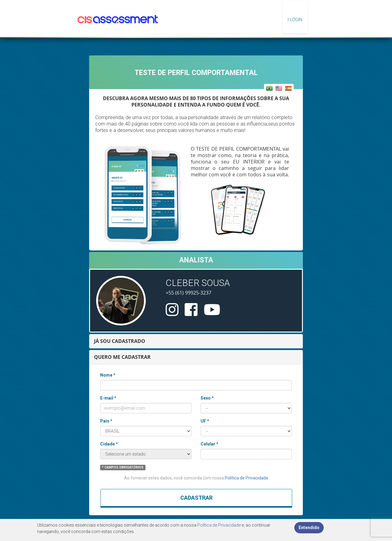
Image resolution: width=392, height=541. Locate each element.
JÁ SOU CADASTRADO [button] (120, 341)
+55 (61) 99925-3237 (188, 293)
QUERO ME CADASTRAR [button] (122, 357)
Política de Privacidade (247, 478)
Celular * (209, 444)
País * (106, 421)
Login (295, 20)
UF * (205, 421)
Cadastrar (196, 498)
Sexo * (207, 398)
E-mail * (108, 398)
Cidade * (109, 444)
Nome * (108, 375)
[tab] (196, 341)
